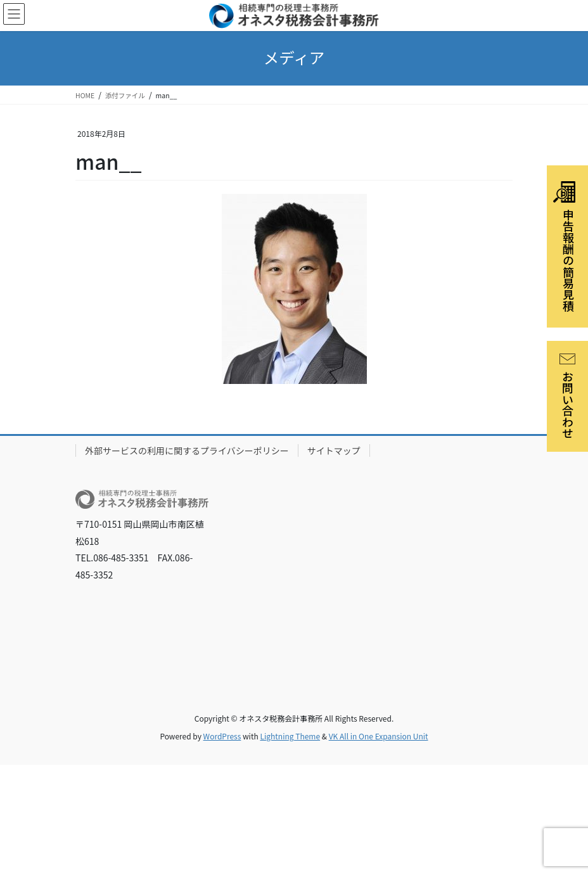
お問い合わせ (568, 396)
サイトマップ (334, 450)
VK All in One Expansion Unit (379, 736)
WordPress (222, 736)
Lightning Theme (290, 736)
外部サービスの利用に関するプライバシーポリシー (187, 450)
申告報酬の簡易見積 (565, 246)
